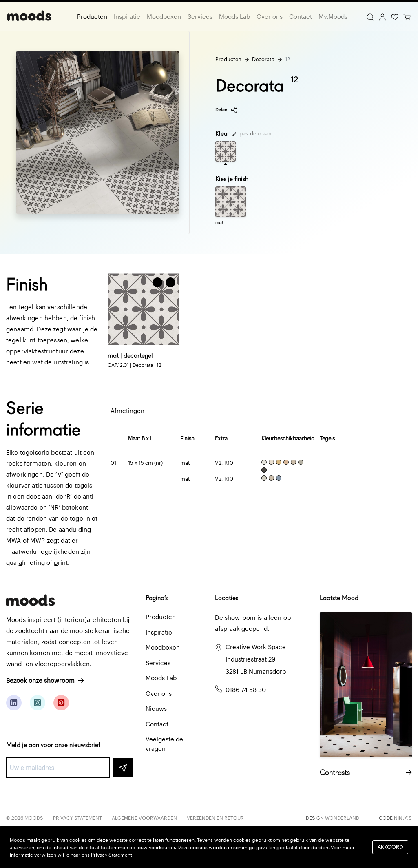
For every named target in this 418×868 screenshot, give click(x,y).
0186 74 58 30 (246, 690)
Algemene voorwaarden (144, 818)
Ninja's (403, 818)
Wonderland (342, 818)
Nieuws (156, 708)
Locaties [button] (227, 598)
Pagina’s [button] (157, 598)
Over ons (270, 16)
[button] (170, 282)
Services (200, 16)
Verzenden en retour (215, 818)
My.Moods (333, 16)
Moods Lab (234, 16)
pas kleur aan (252, 133)
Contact (301, 16)
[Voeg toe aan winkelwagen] (157, 282)
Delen (227, 110)
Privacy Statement (77, 818)
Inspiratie (127, 16)
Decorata (263, 59)
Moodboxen (164, 16)
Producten (92, 16)
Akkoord (390, 847)
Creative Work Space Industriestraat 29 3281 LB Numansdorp (256, 659)
